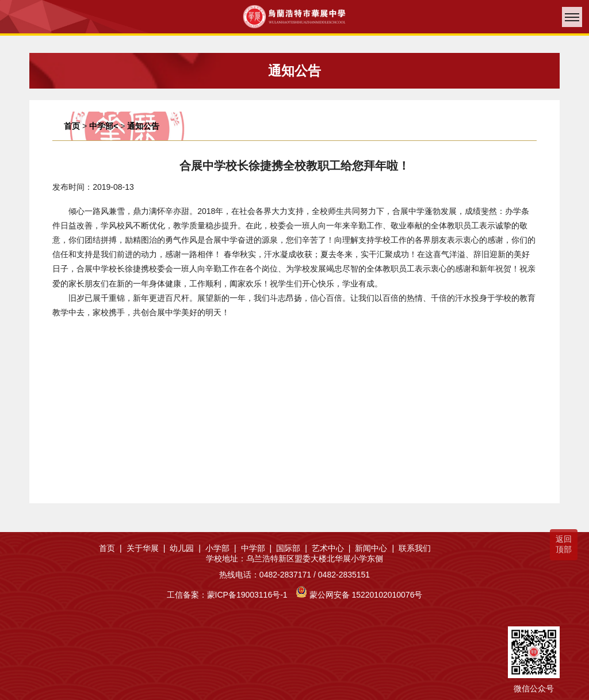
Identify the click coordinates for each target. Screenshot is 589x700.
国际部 (292, 548)
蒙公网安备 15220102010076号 (366, 595)
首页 (72, 126)
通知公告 (143, 126)
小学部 (221, 548)
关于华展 (146, 548)
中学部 (257, 548)
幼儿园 (185, 548)
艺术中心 (331, 548)
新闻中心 (374, 548)
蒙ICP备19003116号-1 (247, 595)
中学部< (104, 126)
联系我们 (415, 548)
